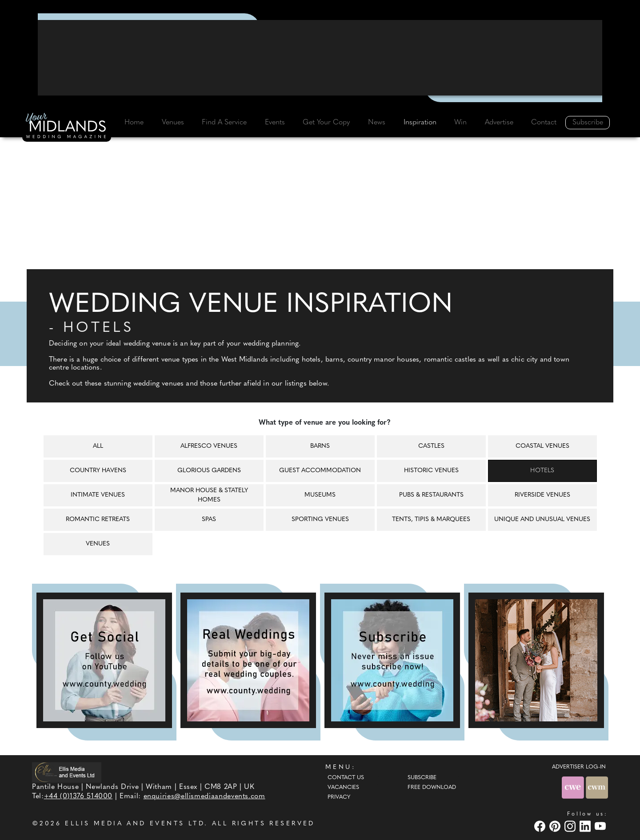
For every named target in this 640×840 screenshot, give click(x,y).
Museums (320, 495)
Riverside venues (542, 495)
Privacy (339, 797)
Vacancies (343, 788)
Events (275, 123)
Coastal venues (542, 446)
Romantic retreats (98, 520)
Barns (320, 446)
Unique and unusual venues (542, 520)
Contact (544, 123)
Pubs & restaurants (431, 495)
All (98, 446)
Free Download (432, 788)
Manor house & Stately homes (209, 495)
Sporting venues (320, 520)
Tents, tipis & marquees (431, 520)
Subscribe (588, 123)
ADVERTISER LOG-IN (579, 767)
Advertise (499, 123)
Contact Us (346, 778)
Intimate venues (98, 495)
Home (134, 123)
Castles (431, 446)
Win (460, 123)
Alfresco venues (209, 446)
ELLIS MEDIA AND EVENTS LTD (135, 824)
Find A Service (224, 123)
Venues (173, 123)
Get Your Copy (326, 123)
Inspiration (420, 123)
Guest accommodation (320, 471)
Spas (209, 520)
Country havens (98, 471)
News (377, 123)
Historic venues (431, 471)
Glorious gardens (209, 471)
